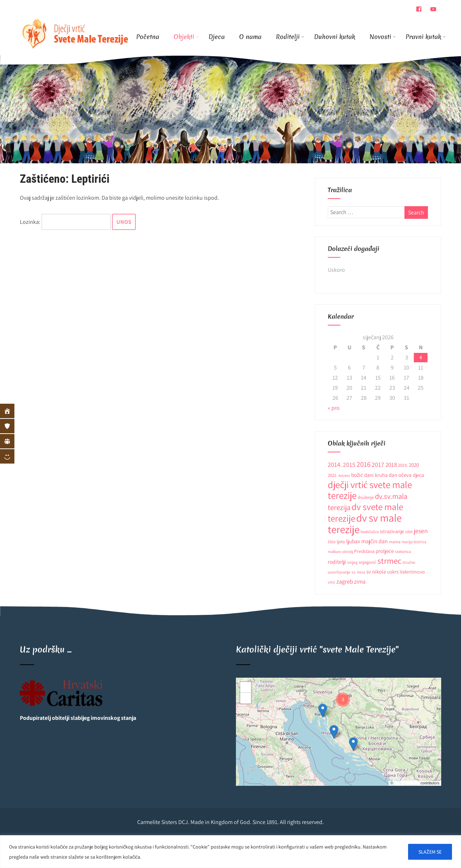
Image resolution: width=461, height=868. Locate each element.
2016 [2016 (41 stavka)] (364, 464)
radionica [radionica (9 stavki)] (403, 551)
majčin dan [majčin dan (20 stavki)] (375, 541)
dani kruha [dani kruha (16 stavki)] (376, 475)
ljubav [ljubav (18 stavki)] (353, 541)
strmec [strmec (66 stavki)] (389, 561)
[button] (323, 710)
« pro (334, 408)
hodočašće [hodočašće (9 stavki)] (370, 532)
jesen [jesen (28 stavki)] (421, 531)
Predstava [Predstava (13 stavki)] (364, 551)
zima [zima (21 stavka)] (360, 581)
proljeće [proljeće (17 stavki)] (385, 551)
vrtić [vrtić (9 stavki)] (332, 582)
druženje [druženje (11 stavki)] (366, 497)
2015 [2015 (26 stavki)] (349, 464)
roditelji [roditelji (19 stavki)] (337, 562)
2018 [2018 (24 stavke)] (391, 465)
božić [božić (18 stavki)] (357, 475)
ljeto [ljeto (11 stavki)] (341, 542)
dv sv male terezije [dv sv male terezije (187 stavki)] (365, 523)
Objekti (186, 37)
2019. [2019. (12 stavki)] (403, 465)
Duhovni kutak (335, 37)
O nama (250, 37)
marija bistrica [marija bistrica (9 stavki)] (414, 542)
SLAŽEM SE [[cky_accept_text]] (430, 852)
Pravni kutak (423, 37)
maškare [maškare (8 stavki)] (334, 552)
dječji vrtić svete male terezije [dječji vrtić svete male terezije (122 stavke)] (370, 490)
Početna (148, 37)
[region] (230, 852)
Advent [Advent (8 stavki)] (344, 475)
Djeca (217, 37)
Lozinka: (65, 222)
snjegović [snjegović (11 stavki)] (368, 562)
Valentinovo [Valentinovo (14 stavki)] (412, 572)
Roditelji (290, 37)
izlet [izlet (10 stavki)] (409, 532)
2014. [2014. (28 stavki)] (335, 464)
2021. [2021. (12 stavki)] (333, 475)
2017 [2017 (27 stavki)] (378, 464)
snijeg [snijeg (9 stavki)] (352, 562)
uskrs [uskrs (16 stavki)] (393, 572)
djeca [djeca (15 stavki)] (418, 475)
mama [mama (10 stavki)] (395, 542)
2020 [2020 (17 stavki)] (414, 465)
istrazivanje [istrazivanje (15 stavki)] (392, 531)
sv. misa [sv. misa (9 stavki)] (358, 572)
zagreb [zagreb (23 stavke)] (345, 581)
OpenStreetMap (407, 783)
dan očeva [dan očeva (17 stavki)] (400, 475)
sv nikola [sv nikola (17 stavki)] (376, 572)
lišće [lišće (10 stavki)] (332, 542)
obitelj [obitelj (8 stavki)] (348, 552)
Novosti (383, 37)
